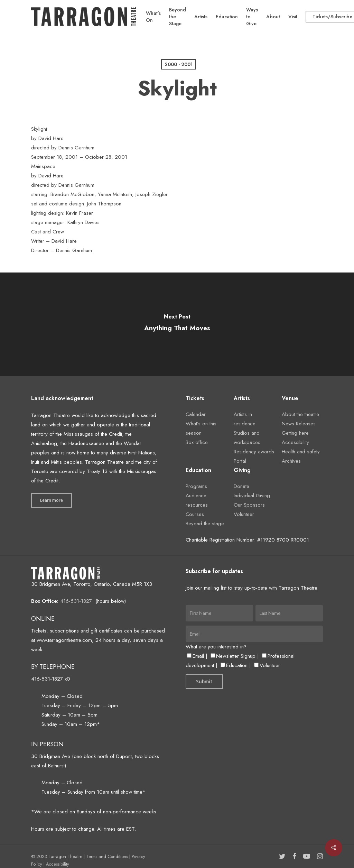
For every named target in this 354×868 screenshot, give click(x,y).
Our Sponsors (249, 505)
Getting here (295, 433)
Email (195, 656)
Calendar (196, 414)
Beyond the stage (205, 524)
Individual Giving (252, 496)
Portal (240, 461)
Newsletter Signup (233, 656)
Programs (196, 486)
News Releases (299, 424)
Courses (195, 514)
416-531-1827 (76, 601)
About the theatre (300, 414)
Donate (241, 486)
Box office (197, 442)
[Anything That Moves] (177, 324)
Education (234, 665)
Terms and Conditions (107, 856)
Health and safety (301, 452)
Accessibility (295, 442)
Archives (291, 461)
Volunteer (244, 514)
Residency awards (254, 452)
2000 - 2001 (179, 64)
